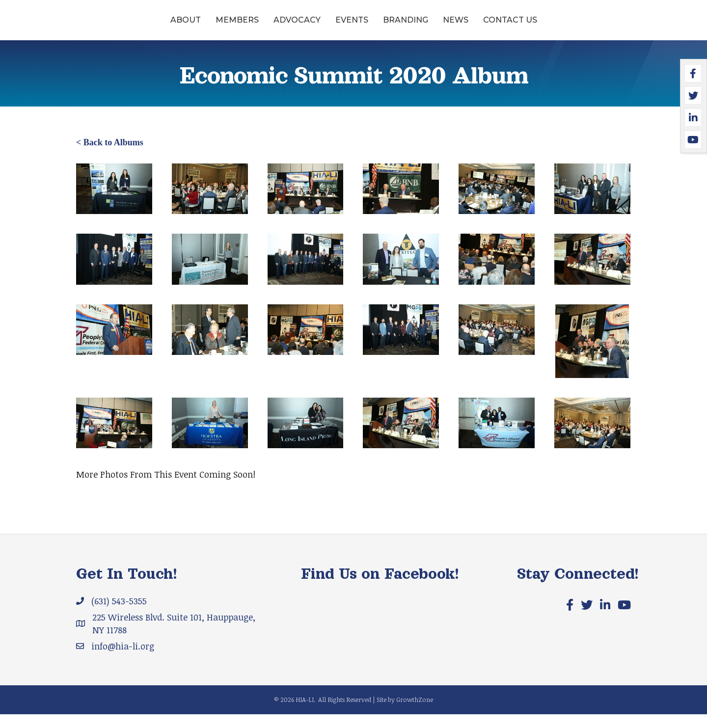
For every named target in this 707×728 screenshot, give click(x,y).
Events (276, 26)
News (531, 26)
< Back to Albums (110, 156)
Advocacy (221, 26)
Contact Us (586, 26)
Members (162, 26)
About (110, 26)
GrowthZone (415, 713)
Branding (481, 26)
